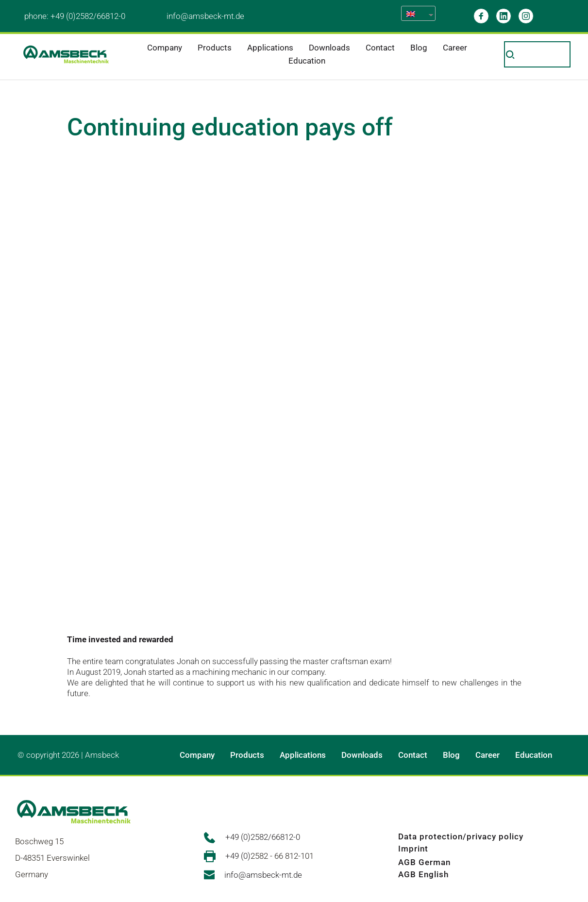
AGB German (424, 862)
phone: (37, 16)
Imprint (413, 849)
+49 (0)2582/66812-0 (88, 16)
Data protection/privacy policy (461, 836)
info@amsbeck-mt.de (205, 16)
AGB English (423, 874)
